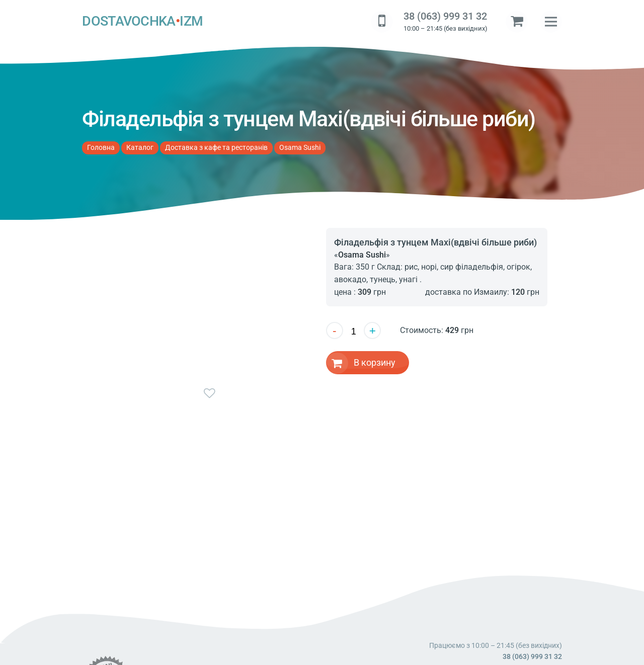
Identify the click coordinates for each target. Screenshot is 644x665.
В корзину (375, 362)
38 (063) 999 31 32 (445, 16)
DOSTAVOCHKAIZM (142, 22)
